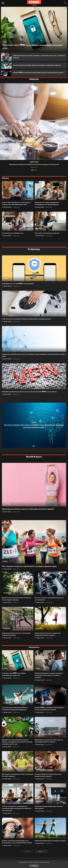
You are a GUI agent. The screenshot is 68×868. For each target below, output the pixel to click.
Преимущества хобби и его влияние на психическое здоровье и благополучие (34, 169)
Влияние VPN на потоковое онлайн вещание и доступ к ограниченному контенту (37, 76)
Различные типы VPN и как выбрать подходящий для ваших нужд (31, 46)
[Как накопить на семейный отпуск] (18, 225)
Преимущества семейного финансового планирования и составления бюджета (47, 208)
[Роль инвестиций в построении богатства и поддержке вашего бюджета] (50, 765)
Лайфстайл (34, 166)
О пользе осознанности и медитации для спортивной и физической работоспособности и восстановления (17, 812)
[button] (32, 174)
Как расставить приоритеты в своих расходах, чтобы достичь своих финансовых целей (17, 208)
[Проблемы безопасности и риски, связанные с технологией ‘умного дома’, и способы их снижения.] (6, 57)
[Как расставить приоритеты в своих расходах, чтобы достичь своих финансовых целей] (18, 195)
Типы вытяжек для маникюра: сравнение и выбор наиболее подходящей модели (26, 323)
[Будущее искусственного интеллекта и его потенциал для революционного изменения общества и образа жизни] (34, 343)
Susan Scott (7, 211)
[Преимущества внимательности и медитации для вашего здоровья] (34, 489)
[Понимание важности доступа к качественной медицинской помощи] (18, 623)
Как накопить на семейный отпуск (13, 237)
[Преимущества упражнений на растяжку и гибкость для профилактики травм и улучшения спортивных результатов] (18, 731)
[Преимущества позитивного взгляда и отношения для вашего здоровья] (18, 765)
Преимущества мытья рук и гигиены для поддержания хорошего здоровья (48, 638)
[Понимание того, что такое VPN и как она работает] (34, 272)
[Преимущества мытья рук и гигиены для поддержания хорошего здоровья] (50, 623)
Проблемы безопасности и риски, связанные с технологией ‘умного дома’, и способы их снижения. (50, 679)
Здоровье (7, 508)
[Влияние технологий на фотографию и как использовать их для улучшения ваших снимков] (18, 832)
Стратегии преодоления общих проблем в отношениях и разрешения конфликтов (15, 713)
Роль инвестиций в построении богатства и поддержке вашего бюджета (49, 779)
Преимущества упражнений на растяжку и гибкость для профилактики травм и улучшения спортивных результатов (16, 746)
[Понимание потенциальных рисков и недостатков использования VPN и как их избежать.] (34, 380)
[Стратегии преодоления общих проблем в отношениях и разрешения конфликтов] (6, 67)
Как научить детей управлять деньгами (48, 237)
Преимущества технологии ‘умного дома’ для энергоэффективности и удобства (49, 745)
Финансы (7, 202)
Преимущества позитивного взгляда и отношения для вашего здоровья (14, 779)
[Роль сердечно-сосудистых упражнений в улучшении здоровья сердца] (34, 546)
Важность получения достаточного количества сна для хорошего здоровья (17, 603)
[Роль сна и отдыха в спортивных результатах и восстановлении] (50, 587)
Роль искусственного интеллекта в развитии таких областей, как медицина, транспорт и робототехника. (34, 430)
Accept (34, 866)
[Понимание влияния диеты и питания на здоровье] (50, 832)
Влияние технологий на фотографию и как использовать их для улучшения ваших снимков (18, 846)
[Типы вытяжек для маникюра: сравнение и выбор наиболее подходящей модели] (34, 308)
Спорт (6, 565)
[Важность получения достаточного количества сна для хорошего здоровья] (18, 587)
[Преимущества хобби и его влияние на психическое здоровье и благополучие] (34, 126)
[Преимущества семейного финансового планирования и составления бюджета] (50, 195)
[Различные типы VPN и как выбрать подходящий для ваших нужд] (34, 29)
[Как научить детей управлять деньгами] (50, 225)
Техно (5, 42)
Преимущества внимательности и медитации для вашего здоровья (28, 513)
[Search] (65, 3)
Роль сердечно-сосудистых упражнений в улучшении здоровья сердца (29, 570)
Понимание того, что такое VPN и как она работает (18, 288)
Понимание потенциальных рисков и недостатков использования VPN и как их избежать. (30, 396)
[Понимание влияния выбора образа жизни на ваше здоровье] (50, 798)
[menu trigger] (3, 3)
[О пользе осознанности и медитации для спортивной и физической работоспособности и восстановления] (18, 798)
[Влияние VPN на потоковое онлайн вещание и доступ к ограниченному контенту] (6, 76)
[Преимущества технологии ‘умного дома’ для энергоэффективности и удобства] (50, 731)
